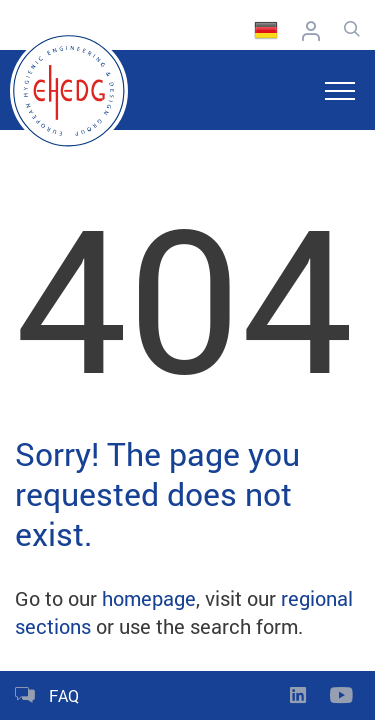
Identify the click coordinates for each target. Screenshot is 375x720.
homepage (149, 598)
